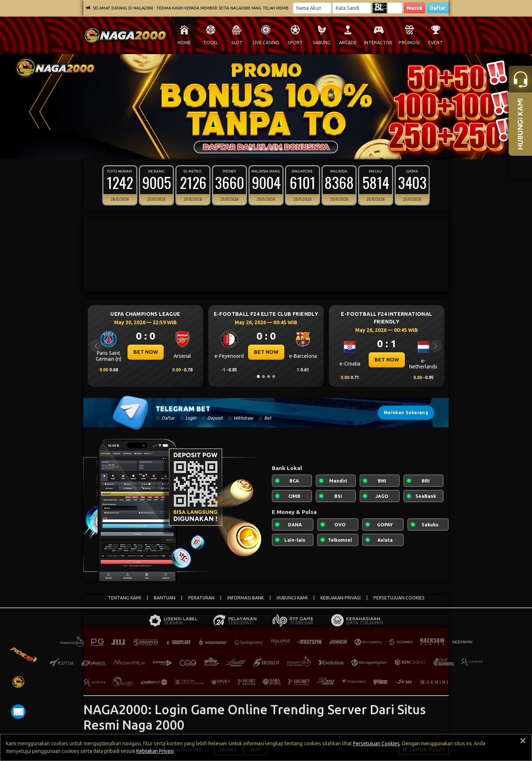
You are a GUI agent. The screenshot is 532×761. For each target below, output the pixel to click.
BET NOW (146, 352)
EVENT (436, 43)
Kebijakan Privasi (155, 751)
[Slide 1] (251, 149)
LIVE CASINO (266, 43)
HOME (184, 43)
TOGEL (211, 43)
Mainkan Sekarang (406, 412)
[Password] (352, 8)
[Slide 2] (256, 149)
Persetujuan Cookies (376, 743)
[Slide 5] (271, 149)
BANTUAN (165, 598)
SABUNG (322, 43)
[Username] (312, 8)
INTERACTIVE (378, 43)
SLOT (237, 43)
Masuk (415, 8)
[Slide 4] (266, 149)
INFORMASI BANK (246, 598)
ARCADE (348, 43)
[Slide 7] (281, 149)
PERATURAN (201, 598)
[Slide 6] (276, 149)
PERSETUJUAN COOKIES (399, 598)
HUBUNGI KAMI (292, 598)
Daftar (438, 8)
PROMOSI (409, 43)
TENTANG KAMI (124, 598)
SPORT (295, 43)
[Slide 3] (261, 149)
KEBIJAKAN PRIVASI (341, 598)
